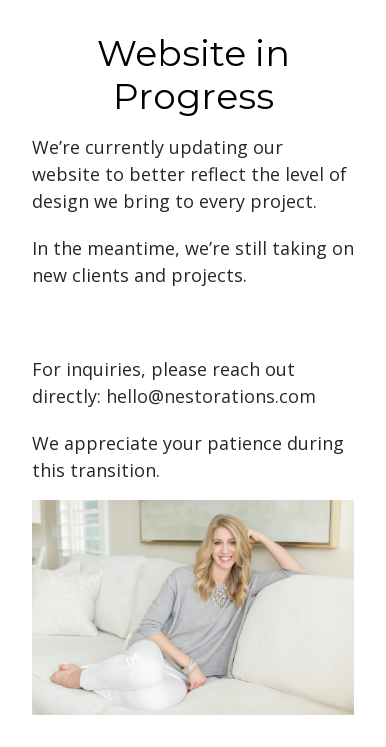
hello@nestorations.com (211, 396)
